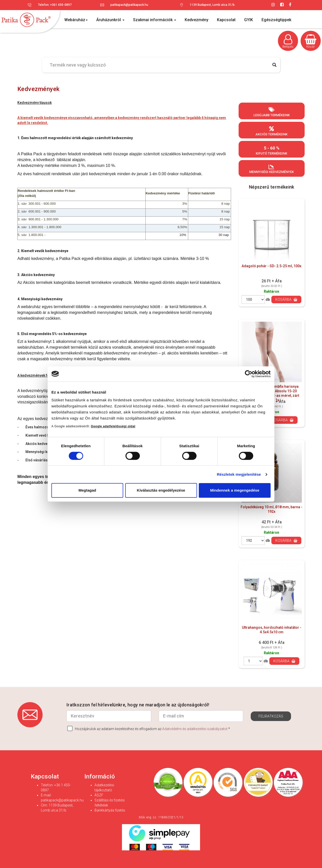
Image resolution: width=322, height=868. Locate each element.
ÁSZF (99, 795)
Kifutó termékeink (271, 150)
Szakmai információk (155, 20)
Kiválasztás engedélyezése (161, 490)
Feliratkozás (271, 716)
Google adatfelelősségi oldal (113, 426)
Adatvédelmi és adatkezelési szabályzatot (195, 729)
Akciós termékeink (271, 131)
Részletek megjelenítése (239, 474)
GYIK (249, 20)
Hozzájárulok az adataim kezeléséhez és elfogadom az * (149, 728)
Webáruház (76, 20)
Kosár (311, 41)
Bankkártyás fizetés (110, 810)
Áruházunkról (110, 20)
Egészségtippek (276, 20)
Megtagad (87, 490)
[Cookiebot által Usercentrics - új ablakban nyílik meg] (249, 374)
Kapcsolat (226, 20)
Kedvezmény (197, 20)
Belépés (288, 41)
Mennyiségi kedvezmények (271, 169)
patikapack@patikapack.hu (129, 5)
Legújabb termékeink (272, 112)
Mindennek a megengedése (235, 490)
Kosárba (286, 300)
